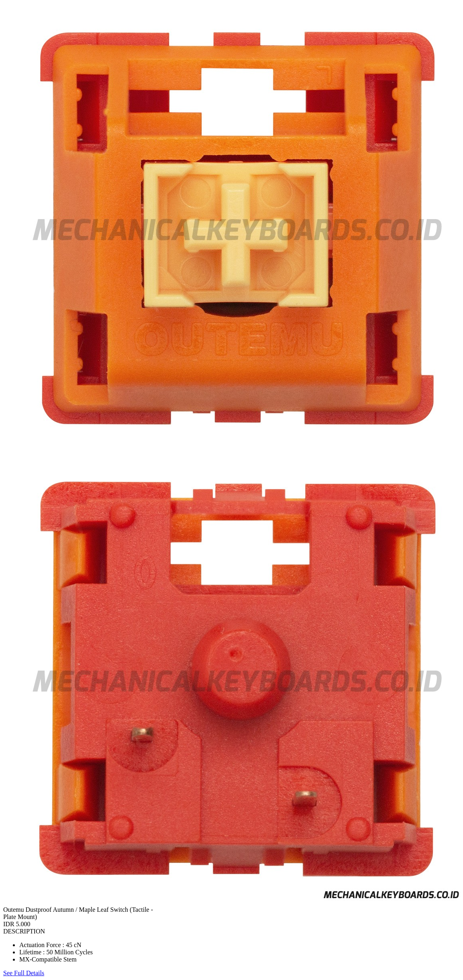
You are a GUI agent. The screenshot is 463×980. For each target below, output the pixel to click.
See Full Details (24, 973)
